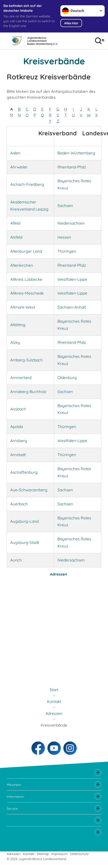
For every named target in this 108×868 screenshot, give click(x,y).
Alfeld (15, 223)
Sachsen (65, 206)
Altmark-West (23, 307)
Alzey (15, 342)
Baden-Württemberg (76, 153)
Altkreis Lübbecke (26, 279)
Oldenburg (67, 378)
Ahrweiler (19, 167)
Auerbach (19, 504)
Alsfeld (16, 237)
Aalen (15, 153)
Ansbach (18, 409)
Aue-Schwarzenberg (29, 490)
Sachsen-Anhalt (72, 307)
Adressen (59, 574)
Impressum (59, 854)
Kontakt (29, 854)
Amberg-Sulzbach (27, 360)
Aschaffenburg (24, 472)
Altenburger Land (26, 251)
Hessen (64, 237)
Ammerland (21, 378)
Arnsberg (19, 441)
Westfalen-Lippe (72, 279)
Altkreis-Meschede (27, 293)
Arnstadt (18, 455)
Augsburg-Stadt (25, 542)
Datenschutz (79, 854)
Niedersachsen (71, 223)
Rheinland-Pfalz (72, 167)
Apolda (17, 427)
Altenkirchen (22, 265)
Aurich (16, 560)
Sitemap (43, 854)
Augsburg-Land (24, 521)
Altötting (18, 325)
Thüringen (67, 251)
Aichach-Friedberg (27, 184)
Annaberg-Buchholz (28, 392)
